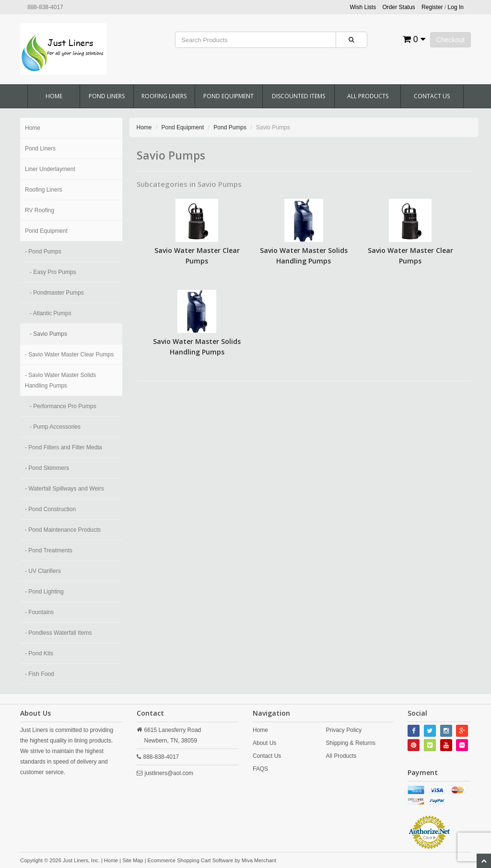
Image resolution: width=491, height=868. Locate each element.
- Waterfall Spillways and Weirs (64, 489)
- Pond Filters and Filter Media (64, 447)
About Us (264, 743)
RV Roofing (40, 210)
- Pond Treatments (49, 550)
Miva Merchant (259, 860)
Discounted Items (298, 96)
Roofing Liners (164, 96)
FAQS (260, 769)
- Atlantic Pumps (51, 313)
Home (54, 96)
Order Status (399, 7)
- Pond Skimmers (47, 468)
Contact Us (432, 96)
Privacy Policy (344, 730)
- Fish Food (40, 674)
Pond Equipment (228, 96)
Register (432, 7)
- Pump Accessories (55, 427)
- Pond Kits (39, 653)
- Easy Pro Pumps (53, 272)
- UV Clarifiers (43, 571)
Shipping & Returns (351, 743)
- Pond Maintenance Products (63, 530)
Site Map (133, 860)
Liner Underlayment (50, 169)
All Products (368, 96)
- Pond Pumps (43, 251)
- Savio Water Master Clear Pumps (69, 354)
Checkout (450, 40)
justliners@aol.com (169, 773)
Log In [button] (456, 7)
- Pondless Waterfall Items (58, 633)
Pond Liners (107, 96)
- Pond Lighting (44, 592)
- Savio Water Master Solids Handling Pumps (60, 380)
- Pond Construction (50, 509)
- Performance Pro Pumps (63, 406)
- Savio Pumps (48, 334)
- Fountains (39, 612)
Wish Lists (363, 7)
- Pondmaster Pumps (57, 293)
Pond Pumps (230, 127)
